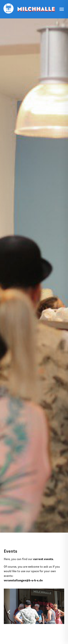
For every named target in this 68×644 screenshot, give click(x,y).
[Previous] (9, 611)
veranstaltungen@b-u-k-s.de (23, 580)
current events (43, 559)
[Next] (59, 611)
